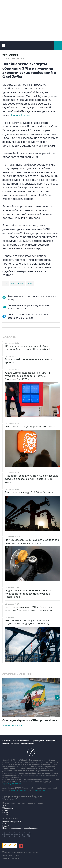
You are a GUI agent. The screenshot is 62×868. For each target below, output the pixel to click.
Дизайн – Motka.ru (11, 858)
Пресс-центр (38, 741)
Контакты (7, 741)
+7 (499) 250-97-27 (41, 790)
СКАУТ (5, 810)
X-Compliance (8, 808)
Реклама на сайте (11, 744)
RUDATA (6, 826)
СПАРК (5, 806)
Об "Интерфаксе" (22, 741)
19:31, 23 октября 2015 (13, 58)
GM (6, 284)
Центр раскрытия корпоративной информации (22, 828)
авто (30, 284)
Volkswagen (18, 284)
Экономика (10, 55)
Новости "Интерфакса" (12, 822)
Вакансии (50, 741)
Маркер (6, 812)
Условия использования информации (20, 852)
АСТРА (5, 815)
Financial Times (21, 115)
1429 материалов (12, 726)
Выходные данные (11, 855)
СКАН (5, 824)
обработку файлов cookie (13, 784)
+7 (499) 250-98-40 (19, 790)
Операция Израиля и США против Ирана (30, 721)
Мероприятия (28, 744)
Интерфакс (31, 46)
